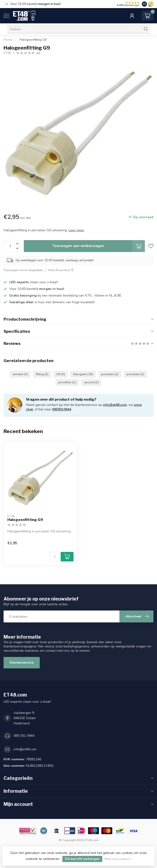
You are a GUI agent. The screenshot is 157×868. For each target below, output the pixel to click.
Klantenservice (22, 663)
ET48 (7, 53)
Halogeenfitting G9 (33, 40)
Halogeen (83, 374)
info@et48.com (115, 405)
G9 (61, 374)
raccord (91, 382)
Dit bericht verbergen (82, 859)
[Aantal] (55, 557)
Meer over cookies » (118, 859)
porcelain (110, 374)
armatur (20, 374)
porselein (135, 374)
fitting (42, 374)
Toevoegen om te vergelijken (23, 270)
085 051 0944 (24, 736)
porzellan (67, 382)
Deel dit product (61, 270)
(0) (38, 53)
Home (8, 40)
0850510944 (62, 409)
